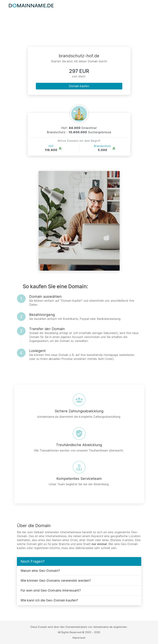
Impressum (79, 638)
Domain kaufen (79, 86)
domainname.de (103, 627)
